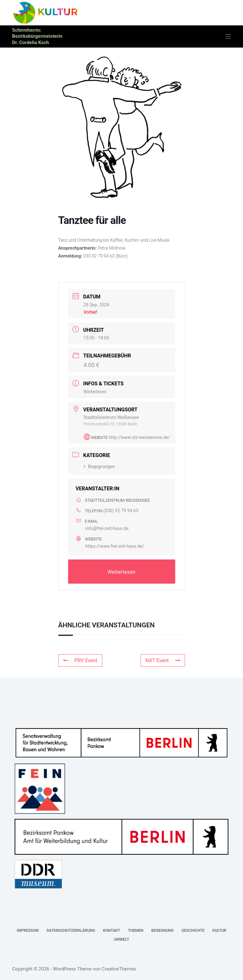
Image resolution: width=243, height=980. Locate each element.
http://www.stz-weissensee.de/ (140, 437)
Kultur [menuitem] (220, 931)
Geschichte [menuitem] (193, 931)
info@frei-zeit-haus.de (107, 528)
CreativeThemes (119, 969)
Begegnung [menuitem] (162, 931)
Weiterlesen (95, 392)
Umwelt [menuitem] (121, 939)
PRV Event (80, 660)
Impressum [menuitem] (28, 931)
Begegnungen (99, 467)
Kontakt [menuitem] (112, 931)
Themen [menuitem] (136, 931)
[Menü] (228, 36)
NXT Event (163, 660)
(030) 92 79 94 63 (121, 511)
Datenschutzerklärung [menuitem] (71, 931)
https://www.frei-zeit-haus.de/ (115, 546)
